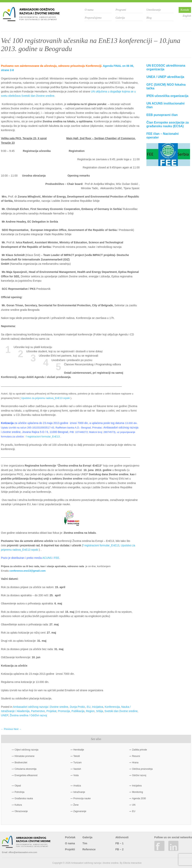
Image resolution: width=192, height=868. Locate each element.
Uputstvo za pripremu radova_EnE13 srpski (45, 398)
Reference (89, 849)
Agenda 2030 (139, 798)
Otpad (18, 786)
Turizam (77, 763)
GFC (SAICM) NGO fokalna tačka (166, 86)
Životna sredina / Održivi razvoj (28, 715)
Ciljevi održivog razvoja (26, 750)
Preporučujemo (93, 18)
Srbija (99, 711)
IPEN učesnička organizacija (167, 96)
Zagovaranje (80, 811)
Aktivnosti (122, 837)
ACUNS (47, 558)
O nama (89, 10)
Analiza (77, 786)
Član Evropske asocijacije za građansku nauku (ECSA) (168, 124)
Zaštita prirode (140, 750)
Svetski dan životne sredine (121, 711)
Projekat (51, 711)
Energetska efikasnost (26, 775)
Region (90, 711)
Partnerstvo (38, 711)
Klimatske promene (25, 756)
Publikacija (78, 711)
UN (134, 805)
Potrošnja (19, 792)
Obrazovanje (21, 811)
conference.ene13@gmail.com (27, 571)
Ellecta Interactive (132, 863)
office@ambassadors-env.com (23, 852)
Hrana (135, 763)
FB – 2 (119, 849)
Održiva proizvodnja (142, 769)
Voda (76, 775)
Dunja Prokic (77, 707)
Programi (121, 10)
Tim (85, 843)
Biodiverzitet (21, 763)
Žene (76, 805)
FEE (57, 558)
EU (89, 707)
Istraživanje (79, 792)
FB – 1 (119, 843)
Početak (70, 837)
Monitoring (138, 792)
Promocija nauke (82, 798)
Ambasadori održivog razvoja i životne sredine (41, 707)
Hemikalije (79, 750)
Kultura (18, 805)
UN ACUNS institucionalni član (166, 105)
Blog (149, 18)
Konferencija (112, 707)
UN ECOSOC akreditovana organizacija (166, 67)
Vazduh (77, 769)
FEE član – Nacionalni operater (163, 136)
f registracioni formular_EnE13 (43, 437)
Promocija (64, 711)
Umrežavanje (154, 10)
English (187, 16)
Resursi (136, 756)
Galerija (120, 18)
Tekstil (77, 756)
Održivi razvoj (139, 775)
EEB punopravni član (162, 115)
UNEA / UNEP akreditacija (165, 77)
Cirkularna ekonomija (26, 769)
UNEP (5, 715)
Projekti (70, 849)
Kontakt (185, 10)
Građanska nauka (24, 798)
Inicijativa (98, 707)
